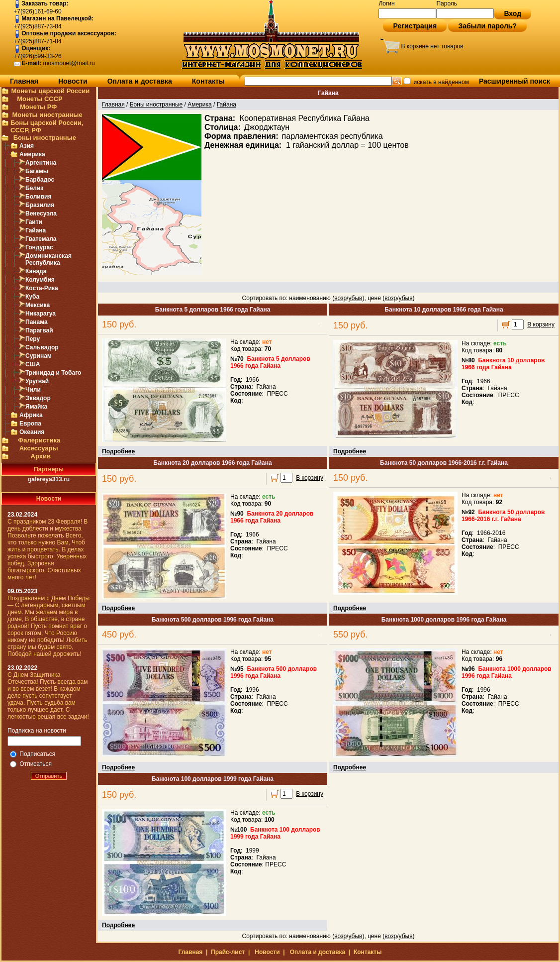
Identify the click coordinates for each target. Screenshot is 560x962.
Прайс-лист (228, 952)
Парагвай (39, 330)
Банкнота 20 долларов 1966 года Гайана (212, 463)
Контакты (208, 81)
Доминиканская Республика (48, 259)
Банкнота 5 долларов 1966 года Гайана (213, 310)
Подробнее (118, 451)
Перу (33, 339)
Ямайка (36, 407)
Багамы (37, 171)
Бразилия (40, 205)
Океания (32, 432)
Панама (37, 322)
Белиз (34, 188)
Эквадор (38, 398)
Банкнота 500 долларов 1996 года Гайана (213, 620)
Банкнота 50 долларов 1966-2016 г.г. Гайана (444, 463)
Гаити (34, 222)
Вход (513, 13)
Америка (32, 154)
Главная (24, 81)
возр (340, 298)
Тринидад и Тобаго (53, 373)
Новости (73, 81)
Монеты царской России (50, 91)
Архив (41, 456)
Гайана (36, 230)
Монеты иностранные (47, 115)
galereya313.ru (49, 479)
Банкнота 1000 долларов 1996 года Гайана (444, 620)
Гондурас (39, 247)
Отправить (49, 776)
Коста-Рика (42, 288)
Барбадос (40, 180)
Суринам (39, 356)
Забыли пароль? (487, 26)
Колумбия (40, 280)
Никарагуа (41, 314)
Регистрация (415, 26)
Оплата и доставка (140, 81)
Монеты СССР (40, 99)
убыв (355, 298)
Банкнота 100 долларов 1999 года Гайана (213, 779)
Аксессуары (39, 448)
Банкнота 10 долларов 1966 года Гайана (444, 310)
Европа (30, 424)
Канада (36, 271)
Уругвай (37, 381)
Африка (31, 415)
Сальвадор (42, 347)
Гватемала (41, 239)
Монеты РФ (38, 107)
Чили (33, 390)
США (33, 364)
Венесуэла (41, 214)
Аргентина (41, 163)
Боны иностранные (45, 138)
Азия (27, 146)
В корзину (541, 324)
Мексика (38, 305)
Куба (32, 297)
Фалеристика (39, 440)
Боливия (38, 197)
